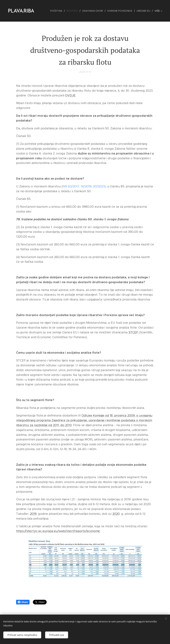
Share (23, 602)
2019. (34, 514)
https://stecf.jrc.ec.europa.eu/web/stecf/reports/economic (58, 531)
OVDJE (70, 95)
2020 (116, 514)
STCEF (134, 332)
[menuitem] (60, 11)
